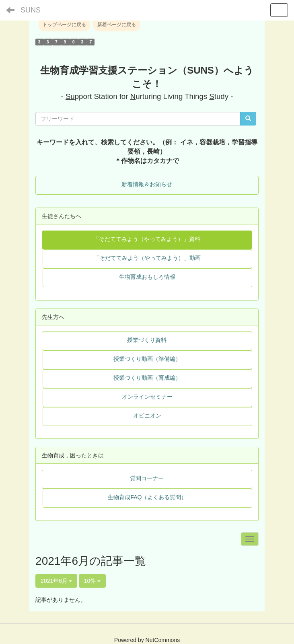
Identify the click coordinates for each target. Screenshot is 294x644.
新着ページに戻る (117, 25)
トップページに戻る (64, 25)
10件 (92, 581)
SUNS (31, 10)
